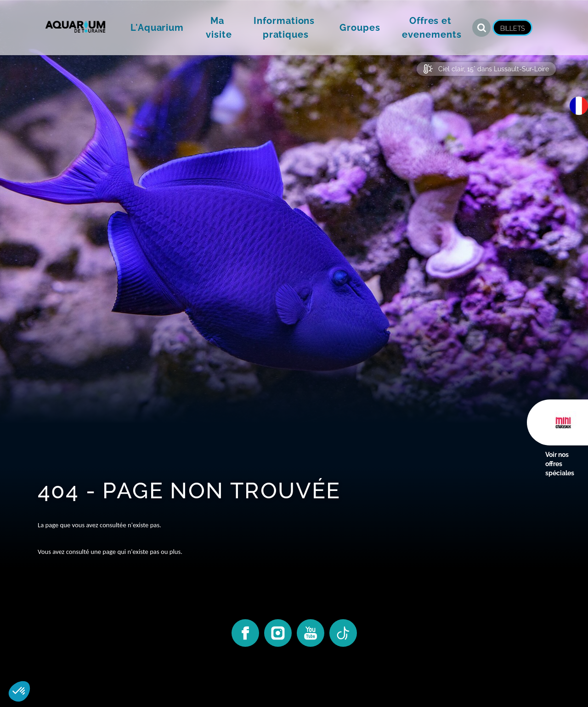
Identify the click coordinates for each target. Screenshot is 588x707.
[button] (157, 28)
